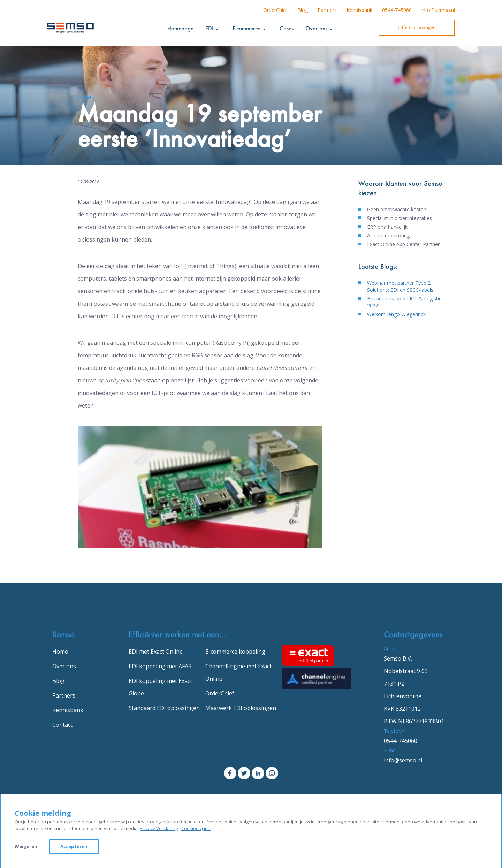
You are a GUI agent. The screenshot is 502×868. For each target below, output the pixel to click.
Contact (62, 725)
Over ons (64, 666)
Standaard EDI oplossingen (164, 708)
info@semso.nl (438, 10)
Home (60, 652)
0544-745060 (397, 10)
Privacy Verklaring (159, 828)
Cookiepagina (196, 828)
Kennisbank (359, 10)
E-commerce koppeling (235, 652)
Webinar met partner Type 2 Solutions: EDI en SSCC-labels (400, 286)
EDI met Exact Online (156, 652)
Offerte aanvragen (417, 28)
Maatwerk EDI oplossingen (241, 708)
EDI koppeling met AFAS (160, 666)
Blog (303, 10)
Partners (327, 10)
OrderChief (275, 10)
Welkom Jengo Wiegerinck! (397, 314)
